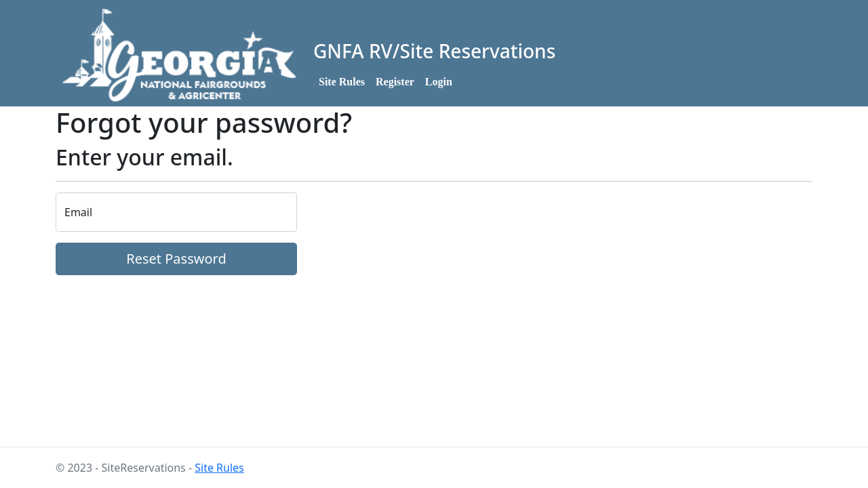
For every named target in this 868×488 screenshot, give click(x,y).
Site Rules (342, 82)
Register (395, 82)
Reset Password (176, 259)
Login (439, 82)
